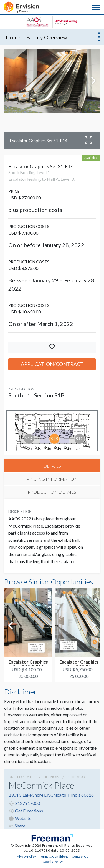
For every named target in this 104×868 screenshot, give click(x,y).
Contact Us (80, 856)
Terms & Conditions (54, 856)
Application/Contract (52, 364)
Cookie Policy (53, 861)
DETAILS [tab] (52, 466)
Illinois (52, 777)
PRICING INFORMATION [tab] (52, 479)
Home (13, 37)
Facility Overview (47, 37)
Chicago (77, 777)
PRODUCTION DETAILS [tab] (52, 492)
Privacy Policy (26, 856)
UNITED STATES (22, 777)
